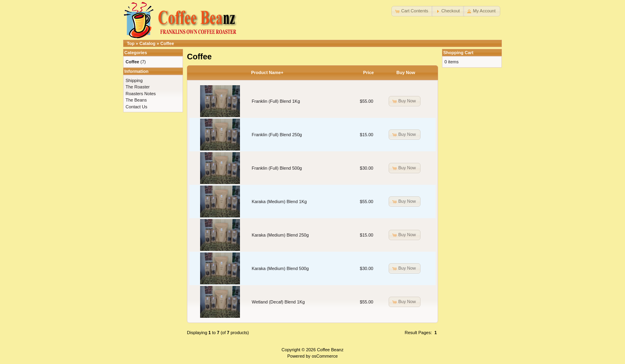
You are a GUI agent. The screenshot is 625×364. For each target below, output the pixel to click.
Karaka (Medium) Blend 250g (280, 235)
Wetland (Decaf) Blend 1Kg (278, 302)
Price (369, 72)
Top (131, 43)
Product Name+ (267, 72)
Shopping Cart (458, 53)
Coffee (167, 43)
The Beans (136, 100)
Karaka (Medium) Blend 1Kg (279, 202)
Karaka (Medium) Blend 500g (280, 268)
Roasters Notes (141, 94)
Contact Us (136, 107)
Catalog (147, 43)
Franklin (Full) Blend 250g (277, 135)
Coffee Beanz (330, 350)
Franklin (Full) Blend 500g (277, 168)
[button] (412, 11)
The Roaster (138, 87)
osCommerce (325, 356)
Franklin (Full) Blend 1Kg (276, 101)
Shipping (134, 80)
